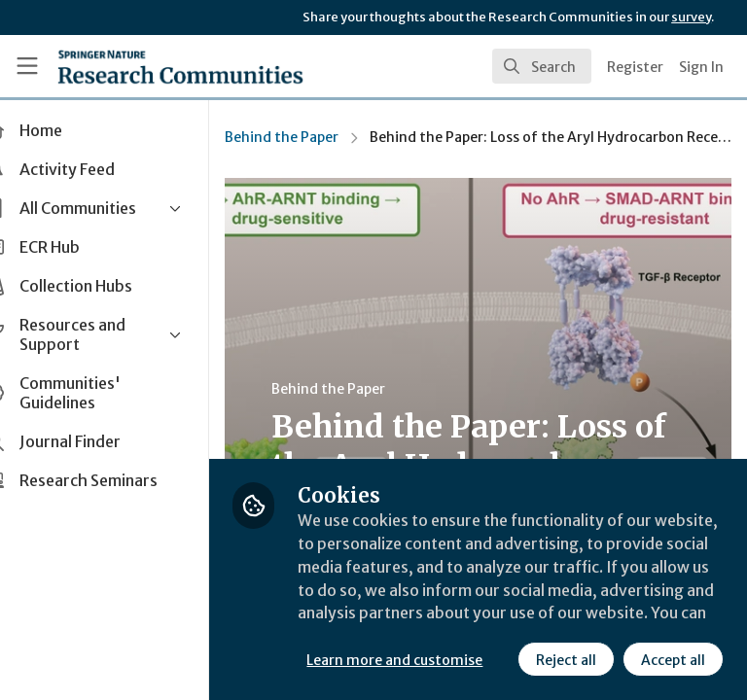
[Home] (180, 66)
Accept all (501, 660)
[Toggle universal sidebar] (27, 66)
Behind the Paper (321, 137)
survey (691, 17)
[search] (542, 66)
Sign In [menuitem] (701, 67)
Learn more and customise (434, 617)
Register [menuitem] (635, 67)
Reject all (394, 660)
